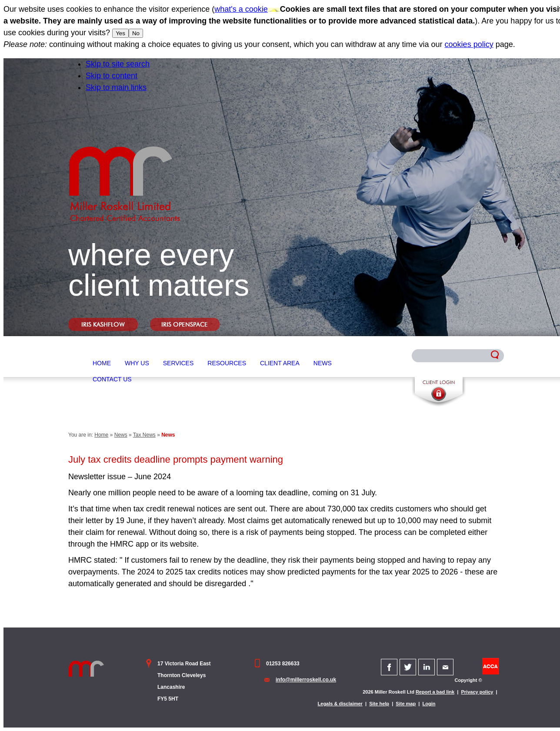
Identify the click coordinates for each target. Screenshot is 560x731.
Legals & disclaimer (340, 704)
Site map (406, 704)
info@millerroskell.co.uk (306, 680)
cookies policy (469, 44)
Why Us (137, 363)
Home (102, 363)
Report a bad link (435, 692)
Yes (120, 33)
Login (429, 704)
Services (178, 363)
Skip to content (112, 76)
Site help (379, 704)
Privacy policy (477, 692)
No (136, 33)
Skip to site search (118, 64)
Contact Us (112, 379)
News (323, 363)
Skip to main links (116, 87)
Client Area (280, 363)
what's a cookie (241, 9)
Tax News (144, 435)
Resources (227, 363)
